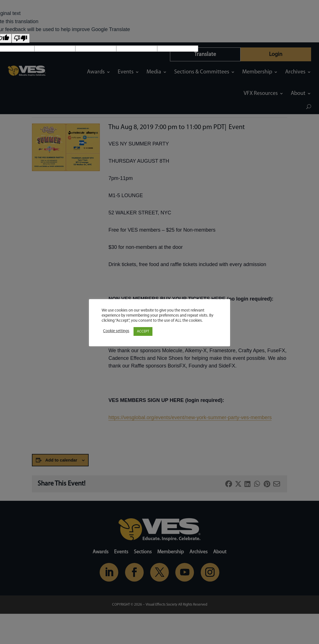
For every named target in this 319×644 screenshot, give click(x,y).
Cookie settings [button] (116, 331)
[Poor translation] (21, 38)
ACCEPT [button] (143, 331)
